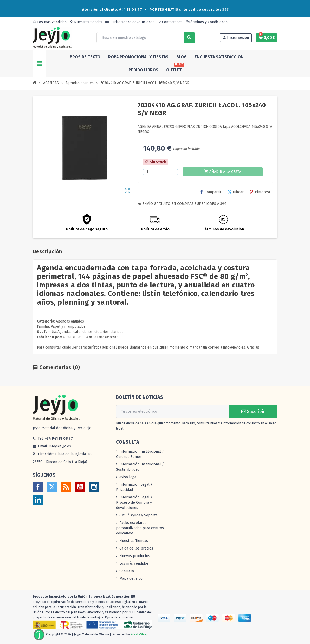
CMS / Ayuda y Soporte (138, 515)
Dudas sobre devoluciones (130, 22)
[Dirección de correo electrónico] (172, 412)
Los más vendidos (50, 22)
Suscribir (253, 411)
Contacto (127, 571)
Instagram (94, 487)
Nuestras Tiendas (134, 541)
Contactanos (170, 22)
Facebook (38, 487)
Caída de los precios (136, 548)
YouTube (80, 487)
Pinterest (260, 192)
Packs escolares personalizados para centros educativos (140, 528)
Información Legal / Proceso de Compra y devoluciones (134, 503)
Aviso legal (128, 477)
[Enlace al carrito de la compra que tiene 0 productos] (267, 38)
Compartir (211, 192)
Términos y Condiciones (206, 22)
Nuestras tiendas (86, 22)
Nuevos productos (135, 556)
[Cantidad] (160, 172)
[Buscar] (145, 38)
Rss (66, 487)
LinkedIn (38, 500)
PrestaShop (139, 634)
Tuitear (236, 192)
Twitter (52, 487)
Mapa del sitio (131, 579)
